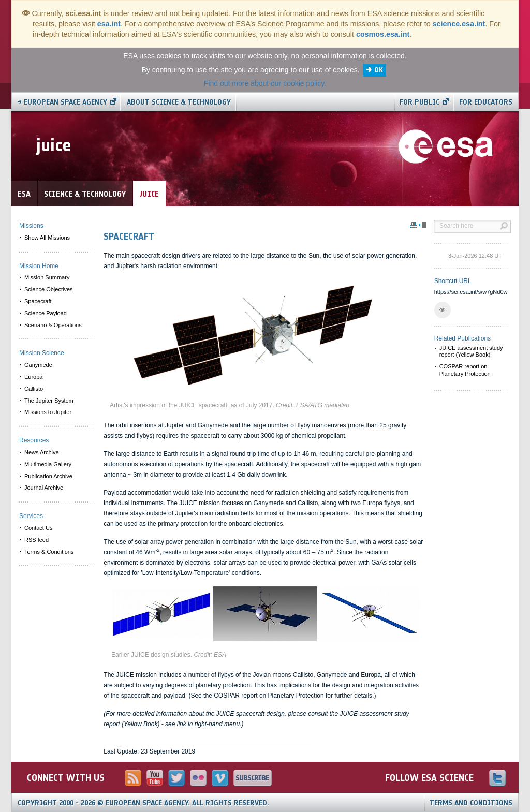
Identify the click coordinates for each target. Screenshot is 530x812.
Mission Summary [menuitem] (47, 277)
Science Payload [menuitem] (46, 313)
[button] (443, 310)
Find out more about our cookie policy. (265, 83)
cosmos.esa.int (383, 34)
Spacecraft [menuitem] (38, 301)
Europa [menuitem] (33, 377)
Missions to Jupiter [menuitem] (48, 412)
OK (379, 70)
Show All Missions (47, 238)
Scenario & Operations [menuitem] (53, 325)
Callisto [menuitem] (34, 389)
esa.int (109, 24)
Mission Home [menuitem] (39, 266)
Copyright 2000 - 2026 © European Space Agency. (143, 803)
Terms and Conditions (471, 803)
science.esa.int (459, 24)
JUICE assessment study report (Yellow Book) (471, 351)
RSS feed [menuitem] (36, 540)
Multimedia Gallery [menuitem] (48, 464)
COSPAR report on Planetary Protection (465, 370)
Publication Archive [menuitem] (48, 476)
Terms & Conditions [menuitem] (49, 552)
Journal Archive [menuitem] (44, 488)
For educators (486, 102)
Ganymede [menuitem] (38, 365)
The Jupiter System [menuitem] (49, 401)
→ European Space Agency (62, 102)
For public (419, 102)
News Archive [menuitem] (42, 452)
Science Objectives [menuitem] (49, 289)
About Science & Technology (179, 102)
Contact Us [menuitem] (38, 528)
